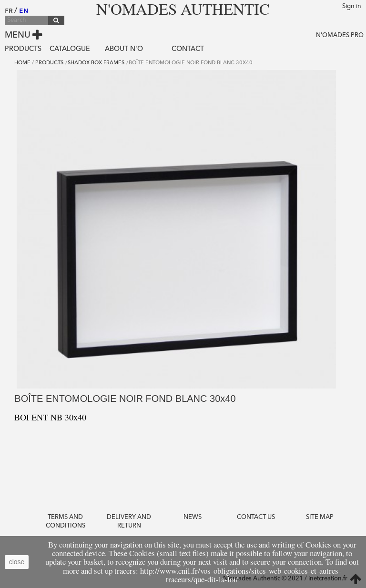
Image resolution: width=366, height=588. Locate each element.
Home (22, 63)
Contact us (256, 517)
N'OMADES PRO (340, 35)
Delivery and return (129, 522)
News (193, 517)
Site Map (320, 517)
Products (23, 49)
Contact (188, 49)
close (17, 562)
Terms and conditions (66, 522)
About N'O (124, 49)
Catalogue (70, 49)
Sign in (352, 6)
